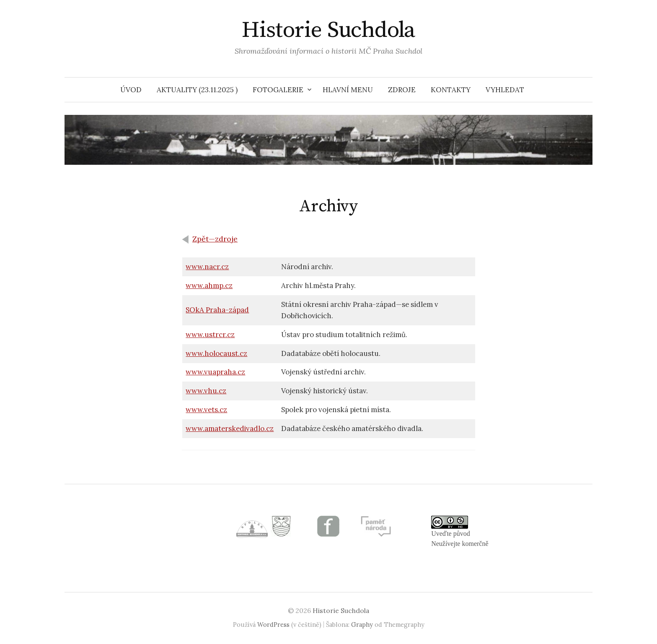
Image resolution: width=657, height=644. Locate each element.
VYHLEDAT (505, 90)
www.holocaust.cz (216, 353)
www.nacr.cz (207, 267)
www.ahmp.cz (209, 286)
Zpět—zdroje (215, 239)
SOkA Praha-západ (217, 310)
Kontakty (451, 90)
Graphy (362, 625)
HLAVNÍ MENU (348, 90)
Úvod (131, 90)
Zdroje (402, 90)
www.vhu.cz (206, 391)
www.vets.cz (206, 410)
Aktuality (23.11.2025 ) (197, 90)
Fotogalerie (278, 90)
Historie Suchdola (328, 30)
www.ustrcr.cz (210, 335)
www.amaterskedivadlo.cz (230, 428)
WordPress (273, 625)
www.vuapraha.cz (215, 372)
